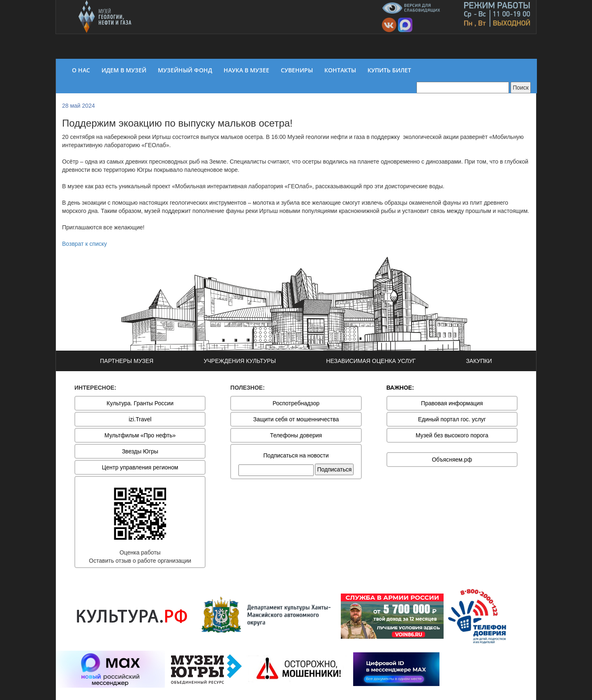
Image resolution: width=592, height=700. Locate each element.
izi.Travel (140, 419)
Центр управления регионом (140, 467)
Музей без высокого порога (452, 435)
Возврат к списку (84, 244)
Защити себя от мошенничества (296, 419)
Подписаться (334, 469)
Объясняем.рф (452, 460)
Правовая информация (452, 403)
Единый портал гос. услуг (452, 419)
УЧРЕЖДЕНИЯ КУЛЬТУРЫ (240, 361)
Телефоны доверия (296, 435)
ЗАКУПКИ (479, 361)
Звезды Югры (140, 451)
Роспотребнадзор (296, 403)
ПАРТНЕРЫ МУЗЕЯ (127, 361)
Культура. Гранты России (140, 403)
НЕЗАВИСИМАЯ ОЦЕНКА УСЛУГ (371, 361)
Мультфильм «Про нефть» (140, 435)
